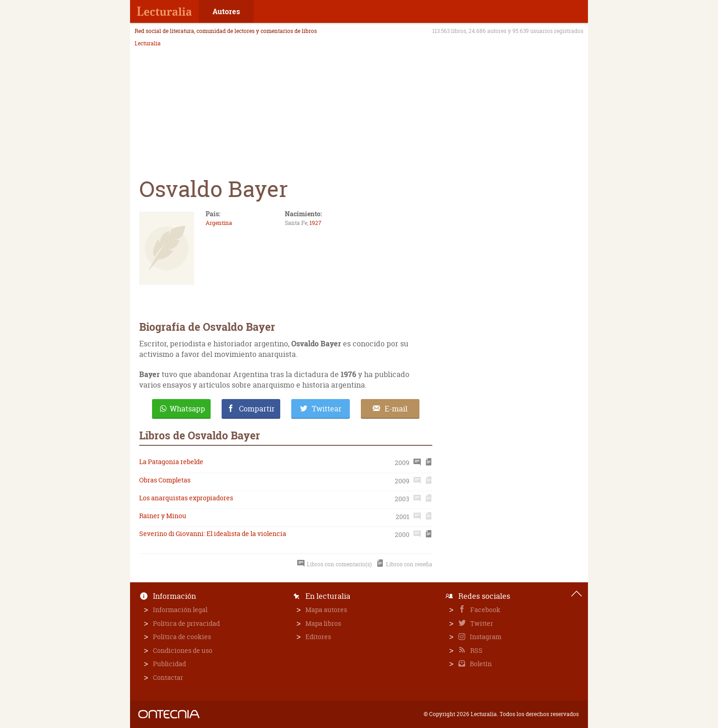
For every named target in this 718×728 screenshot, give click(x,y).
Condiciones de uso (183, 650)
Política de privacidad (186, 623)
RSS (476, 650)
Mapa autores (326, 610)
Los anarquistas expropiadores (186, 498)
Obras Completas (165, 480)
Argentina (219, 223)
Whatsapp (188, 409)
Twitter (481, 623)
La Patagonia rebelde (171, 462)
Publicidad (169, 664)
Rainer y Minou (163, 516)
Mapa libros (323, 623)
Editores (318, 637)
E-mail (396, 409)
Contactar (168, 677)
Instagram (485, 637)
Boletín (480, 664)
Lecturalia (148, 44)
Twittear (327, 409)
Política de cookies (182, 637)
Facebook (485, 610)
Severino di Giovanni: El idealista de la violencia (213, 534)
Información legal (180, 610)
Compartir (257, 409)
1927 (315, 223)
